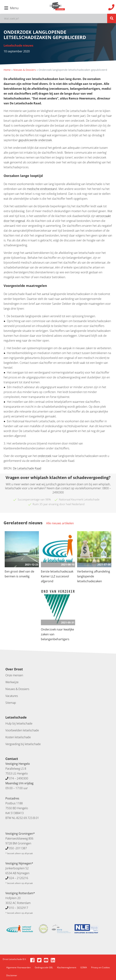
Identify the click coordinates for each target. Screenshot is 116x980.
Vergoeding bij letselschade (23, 744)
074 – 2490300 (19, 778)
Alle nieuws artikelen (60, 523)
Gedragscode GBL (44, 967)
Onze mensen (14, 675)
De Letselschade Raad (27, 468)
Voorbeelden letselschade (22, 730)
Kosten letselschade (18, 737)
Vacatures (12, 696)
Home (7, 70)
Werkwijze (12, 682)
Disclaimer (12, 975)
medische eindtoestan (41, 189)
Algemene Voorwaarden (18, 967)
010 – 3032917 (19, 908)
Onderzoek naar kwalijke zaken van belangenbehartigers (57, 634)
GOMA (84, 967)
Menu (11, 8)
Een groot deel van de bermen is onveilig (19, 574)
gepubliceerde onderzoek (35, 140)
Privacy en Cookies (101, 967)
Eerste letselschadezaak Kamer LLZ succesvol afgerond (57, 576)
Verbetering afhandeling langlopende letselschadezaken (94, 576)
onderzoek (44, 456)
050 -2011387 (18, 848)
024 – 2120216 (19, 878)
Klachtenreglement (67, 967)
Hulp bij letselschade (19, 723)
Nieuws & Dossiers (25, 70)
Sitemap (11, 703)
